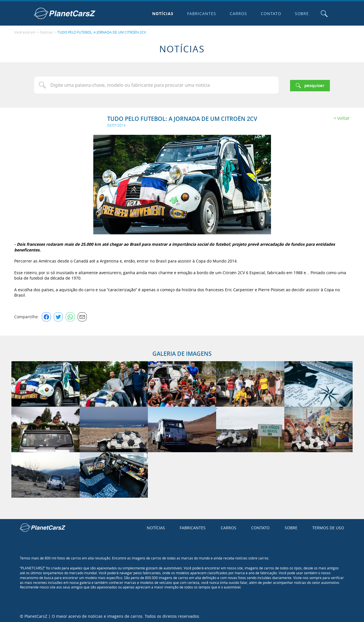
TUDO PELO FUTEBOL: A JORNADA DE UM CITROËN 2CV (102, 32)
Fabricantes (200, 14)
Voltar (344, 117)
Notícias (162, 14)
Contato (270, 14)
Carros (237, 14)
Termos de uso (328, 526)
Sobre (301, 14)
